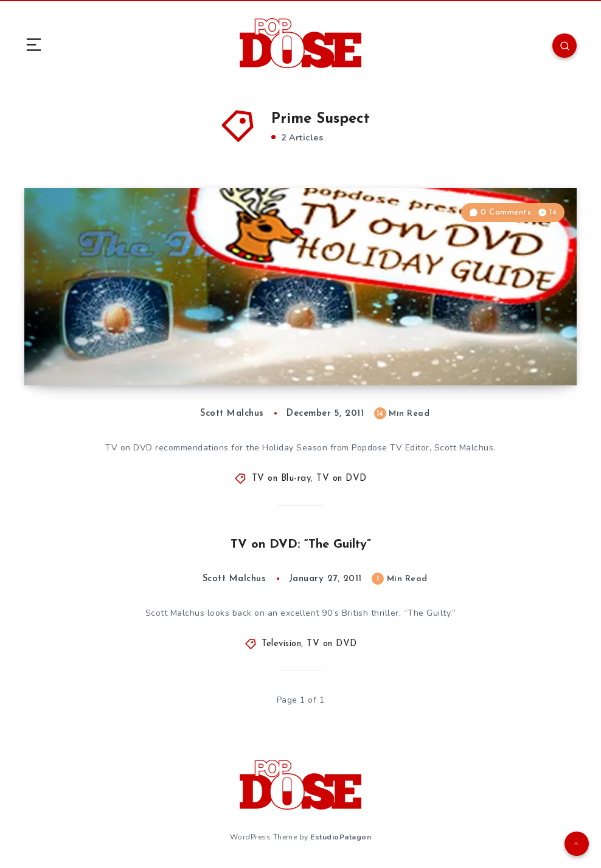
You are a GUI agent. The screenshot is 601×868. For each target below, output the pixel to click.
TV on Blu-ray (282, 479)
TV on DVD (342, 479)
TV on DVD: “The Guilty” (301, 545)
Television (281, 644)
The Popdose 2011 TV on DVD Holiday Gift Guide (187, 361)
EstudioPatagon (341, 837)
